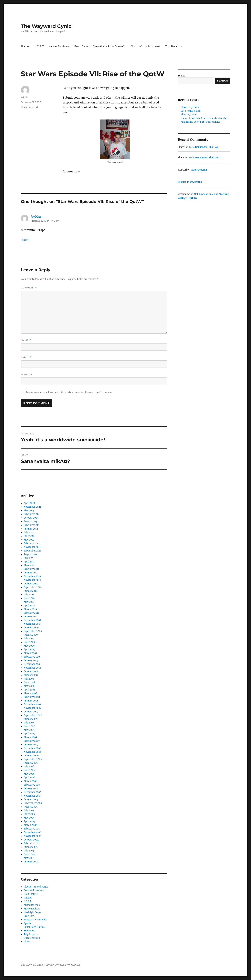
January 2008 (31, 701)
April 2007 (29, 734)
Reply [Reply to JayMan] (26, 240)
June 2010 (29, 598)
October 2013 (31, 518)
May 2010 (29, 602)
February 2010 (32, 613)
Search (182, 76)
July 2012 (29, 532)
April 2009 (30, 649)
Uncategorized (29, 107)
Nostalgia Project (33, 912)
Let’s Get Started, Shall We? (204, 147)
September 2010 (33, 587)
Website (27, 374)
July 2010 (29, 595)
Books (25, 46)
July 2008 (29, 679)
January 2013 (31, 529)
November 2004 (33, 836)
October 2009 (31, 628)
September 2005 (33, 803)
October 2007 (31, 712)
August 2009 (31, 635)
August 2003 (31, 847)
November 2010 (32, 580)
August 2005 (31, 807)
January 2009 (31, 660)
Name (26, 340)
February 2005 (32, 829)
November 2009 (33, 624)
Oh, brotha (196, 182)
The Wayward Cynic (46, 26)
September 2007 (33, 715)
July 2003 (29, 851)
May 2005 (29, 818)
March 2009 (31, 653)
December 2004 (32, 832)
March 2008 (30, 693)
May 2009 (29, 646)
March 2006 (31, 781)
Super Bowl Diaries (34, 927)
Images (28, 898)
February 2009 (32, 657)
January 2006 (31, 788)
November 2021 (32, 507)
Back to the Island (191, 111)
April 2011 (29, 562)
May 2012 (29, 540)
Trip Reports (174, 46)
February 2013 (31, 525)
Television (29, 931)
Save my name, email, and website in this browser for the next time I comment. (69, 392)
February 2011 (31, 569)
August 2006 (31, 763)
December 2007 (32, 704)
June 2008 (29, 682)
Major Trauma (199, 170)
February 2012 (32, 543)
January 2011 (31, 573)
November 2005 (33, 796)
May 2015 (29, 510)
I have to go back (190, 107)
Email (26, 357)
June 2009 (29, 642)
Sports (27, 923)
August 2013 (30, 521)
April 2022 (29, 503)
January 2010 (31, 617)
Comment (29, 288)
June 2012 (29, 536)
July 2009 (29, 638)
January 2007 (31, 745)
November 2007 (33, 708)
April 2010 (29, 606)
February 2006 (32, 785)
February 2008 (32, 697)
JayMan (36, 217)
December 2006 (33, 748)
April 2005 (29, 821)
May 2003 (29, 858)
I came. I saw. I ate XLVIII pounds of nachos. (205, 118)
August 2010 (31, 591)
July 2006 (29, 767)
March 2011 (30, 565)
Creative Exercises (34, 890)
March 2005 (30, 825)
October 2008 (31, 671)
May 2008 (29, 686)
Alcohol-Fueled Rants (36, 887)
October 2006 (31, 756)
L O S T (39, 46)
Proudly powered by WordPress (63, 965)
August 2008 (31, 675)
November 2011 (32, 547)
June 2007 (29, 726)
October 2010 (31, 584)
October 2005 (31, 799)
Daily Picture (31, 894)
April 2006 (30, 778)
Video (27, 942)
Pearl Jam (81, 46)
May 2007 (29, 730)
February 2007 (32, 741)
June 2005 (29, 814)
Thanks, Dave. (188, 115)
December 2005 (32, 792)
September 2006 (33, 759)
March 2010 (30, 609)
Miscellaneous (32, 905)
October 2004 (31, 840)
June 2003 (29, 854)
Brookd (182, 182)
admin (25, 97)
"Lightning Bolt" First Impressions (200, 122)
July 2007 (29, 723)
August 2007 (31, 719)
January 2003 (31, 862)
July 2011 (28, 558)
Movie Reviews (59, 46)
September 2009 (33, 631)
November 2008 (33, 668)
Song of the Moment (146, 46)
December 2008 (32, 664)
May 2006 (29, 774)
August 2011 (30, 554)
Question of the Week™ (109, 46)
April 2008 (29, 690)
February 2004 (32, 843)
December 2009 (33, 620)
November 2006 (33, 752)
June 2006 (29, 770)
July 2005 (29, 810)
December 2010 (32, 576)
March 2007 (30, 737)
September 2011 (32, 551)
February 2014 (32, 514)
